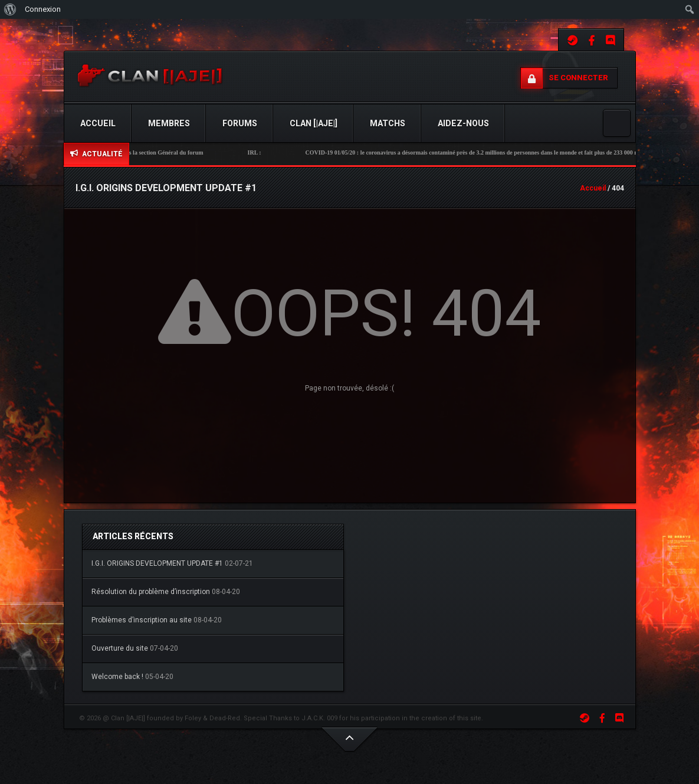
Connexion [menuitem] (43, 9)
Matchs (388, 123)
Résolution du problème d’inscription (151, 592)
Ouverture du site (120, 648)
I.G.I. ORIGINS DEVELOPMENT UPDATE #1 (157, 563)
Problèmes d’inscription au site (142, 620)
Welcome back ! (117, 677)
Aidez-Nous (463, 123)
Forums (240, 123)
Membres (169, 123)
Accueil (98, 123)
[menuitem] (10, 9)
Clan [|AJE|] (314, 123)
